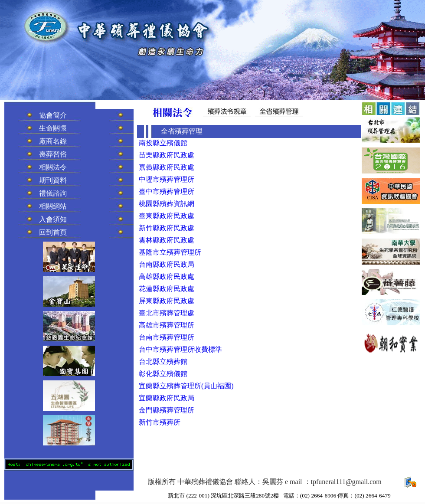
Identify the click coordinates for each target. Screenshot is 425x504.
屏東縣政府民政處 (167, 301)
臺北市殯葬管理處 (167, 313)
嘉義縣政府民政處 (167, 167)
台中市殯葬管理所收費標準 (180, 349)
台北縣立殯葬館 (163, 362)
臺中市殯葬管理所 (167, 191)
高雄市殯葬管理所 (167, 325)
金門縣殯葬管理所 (167, 410)
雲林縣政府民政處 (167, 240)
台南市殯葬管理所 (167, 337)
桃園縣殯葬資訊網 (167, 204)
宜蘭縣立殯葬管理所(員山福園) (186, 386)
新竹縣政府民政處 (167, 228)
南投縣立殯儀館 (163, 143)
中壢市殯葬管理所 (167, 179)
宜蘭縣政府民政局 (167, 398)
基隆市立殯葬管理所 (170, 252)
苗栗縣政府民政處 (167, 155)
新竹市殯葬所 (160, 422)
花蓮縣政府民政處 (167, 289)
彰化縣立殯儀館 (163, 374)
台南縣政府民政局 (167, 264)
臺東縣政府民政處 (167, 216)
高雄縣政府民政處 (167, 277)
